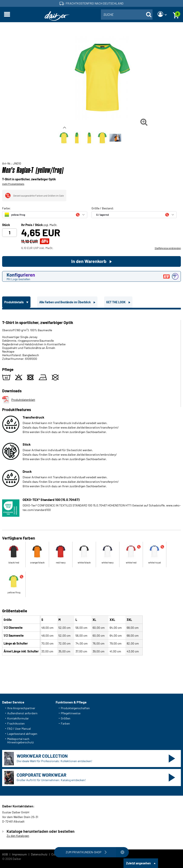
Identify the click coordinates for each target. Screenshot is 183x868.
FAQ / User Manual (19, 729)
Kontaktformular (18, 718)
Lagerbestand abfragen (22, 734)
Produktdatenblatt (19, 400)
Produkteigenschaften (75, 708)
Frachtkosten (16, 723)
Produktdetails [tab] (14, 302)
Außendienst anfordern (22, 713)
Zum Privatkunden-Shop (87, 852)
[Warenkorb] (176, 15)
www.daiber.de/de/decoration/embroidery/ (89, 454)
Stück (6, 225)
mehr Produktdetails (13, 184)
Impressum (19, 854)
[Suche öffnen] (149, 15)
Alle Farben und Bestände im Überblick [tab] (65, 302)
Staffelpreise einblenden (168, 248)
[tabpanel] (91, 483)
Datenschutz (39, 854)
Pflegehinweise (71, 713)
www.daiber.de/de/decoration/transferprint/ (90, 427)
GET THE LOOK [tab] (116, 302)
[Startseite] (57, 16)
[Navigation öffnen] (7, 15)
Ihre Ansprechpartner (21, 708)
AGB (5, 854)
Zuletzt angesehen (138, 863)
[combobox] (127, 15)
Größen (66, 718)
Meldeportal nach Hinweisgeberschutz (20, 740)
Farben (65, 723)
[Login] (162, 15)
